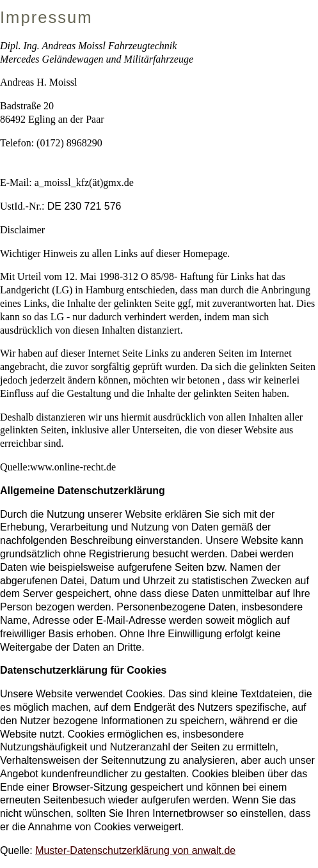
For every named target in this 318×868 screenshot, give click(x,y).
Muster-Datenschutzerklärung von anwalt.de (135, 850)
